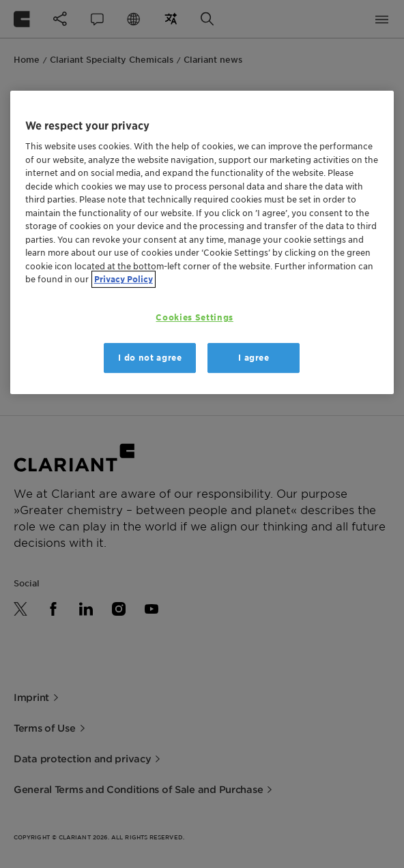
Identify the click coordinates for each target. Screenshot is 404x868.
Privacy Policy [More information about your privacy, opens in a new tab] (124, 280)
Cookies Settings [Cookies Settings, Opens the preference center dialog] (194, 317)
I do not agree (150, 358)
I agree (254, 358)
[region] (202, 242)
